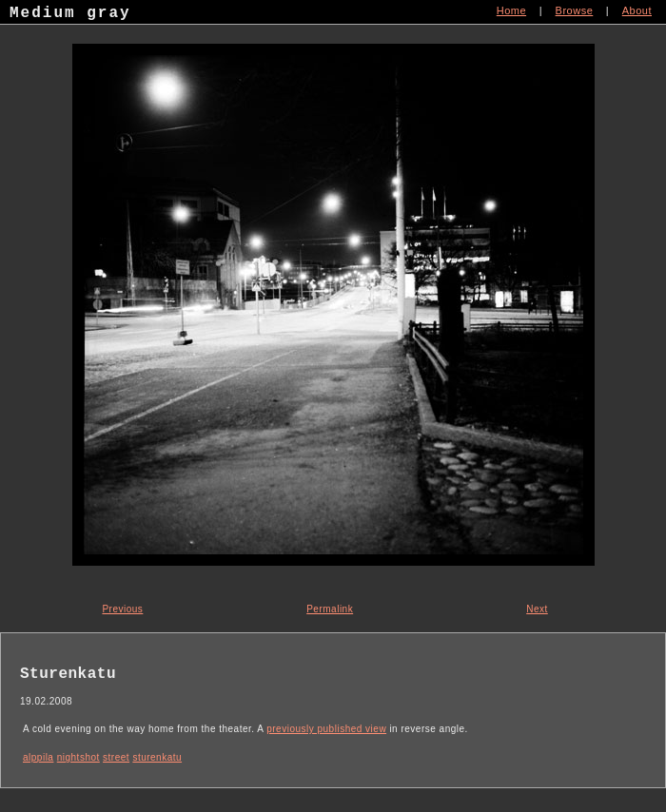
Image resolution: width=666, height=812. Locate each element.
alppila (38, 757)
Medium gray (70, 15)
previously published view (326, 729)
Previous (122, 609)
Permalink (330, 609)
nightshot (78, 757)
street (116, 757)
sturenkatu (157, 757)
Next (537, 609)
